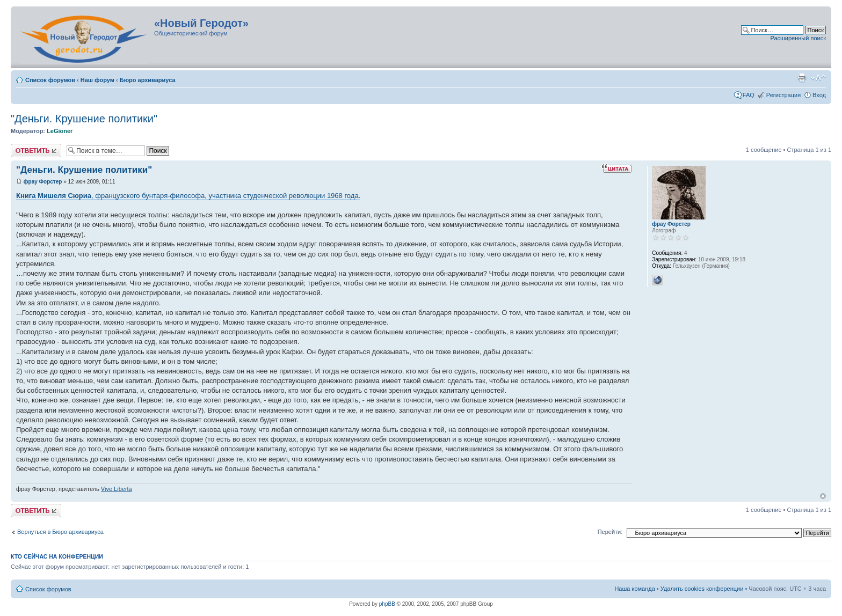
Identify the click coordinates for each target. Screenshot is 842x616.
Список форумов (50, 80)
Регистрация (783, 95)
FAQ (749, 95)
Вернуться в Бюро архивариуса (60, 532)
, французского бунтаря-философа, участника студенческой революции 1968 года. (188, 196)
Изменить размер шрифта (818, 78)
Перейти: (610, 532)
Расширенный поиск (798, 38)
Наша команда (634, 589)
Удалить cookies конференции (702, 589)
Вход (819, 95)
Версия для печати (802, 78)
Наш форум (97, 80)
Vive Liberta (117, 489)
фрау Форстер (43, 182)
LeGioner (60, 131)
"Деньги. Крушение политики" (84, 119)
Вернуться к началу (823, 496)
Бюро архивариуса (148, 80)
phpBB (387, 604)
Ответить (36, 151)
